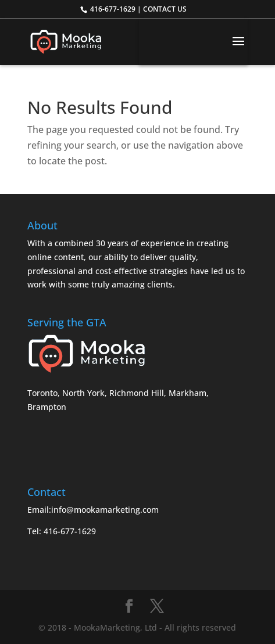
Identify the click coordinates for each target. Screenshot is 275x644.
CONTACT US (165, 9)
